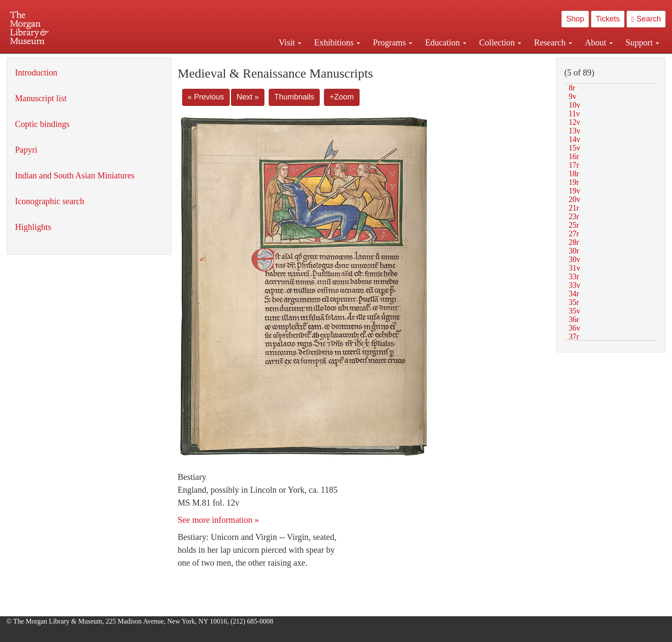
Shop (575, 19)
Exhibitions (337, 42)
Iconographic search (50, 201)
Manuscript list (41, 98)
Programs (393, 42)
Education (446, 42)
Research (553, 42)
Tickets (608, 19)
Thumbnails (294, 97)
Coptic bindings (42, 124)
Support (642, 42)
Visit (290, 42)
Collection (500, 42)
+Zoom (342, 97)
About (599, 42)
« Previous (206, 97)
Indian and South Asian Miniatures (75, 175)
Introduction (36, 72)
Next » (248, 97)
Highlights (33, 227)
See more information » (218, 520)
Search (646, 19)
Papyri (26, 150)
